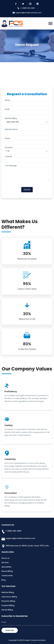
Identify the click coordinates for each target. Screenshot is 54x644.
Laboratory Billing (9, 597)
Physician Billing (8, 601)
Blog (3, 580)
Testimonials (7, 576)
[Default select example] (27, 122)
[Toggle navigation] (50, 23)
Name (7, 100)
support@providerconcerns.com (27, 13)
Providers (9, 147)
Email (7, 109)
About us (5, 558)
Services (5, 562)
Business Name (11, 129)
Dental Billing (7, 571)
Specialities (6, 567)
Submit (27, 190)
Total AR (8, 156)
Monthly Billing (11, 118)
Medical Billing (8, 592)
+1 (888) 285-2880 (26, 8)
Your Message (11, 166)
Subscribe (10, 630)
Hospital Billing (8, 605)
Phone (7, 138)
